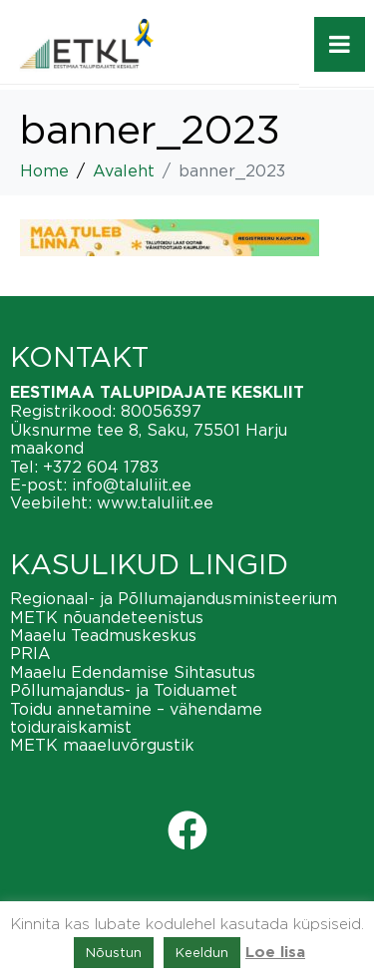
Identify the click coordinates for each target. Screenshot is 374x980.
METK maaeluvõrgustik (102, 745)
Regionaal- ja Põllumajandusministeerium (174, 598)
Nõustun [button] (114, 952)
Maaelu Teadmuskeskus (103, 635)
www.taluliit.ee (155, 502)
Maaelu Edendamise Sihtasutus (133, 672)
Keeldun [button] (202, 952)
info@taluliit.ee (132, 485)
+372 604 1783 (101, 467)
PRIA (30, 653)
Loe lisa (275, 953)
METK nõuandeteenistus (107, 617)
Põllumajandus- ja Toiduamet (124, 690)
